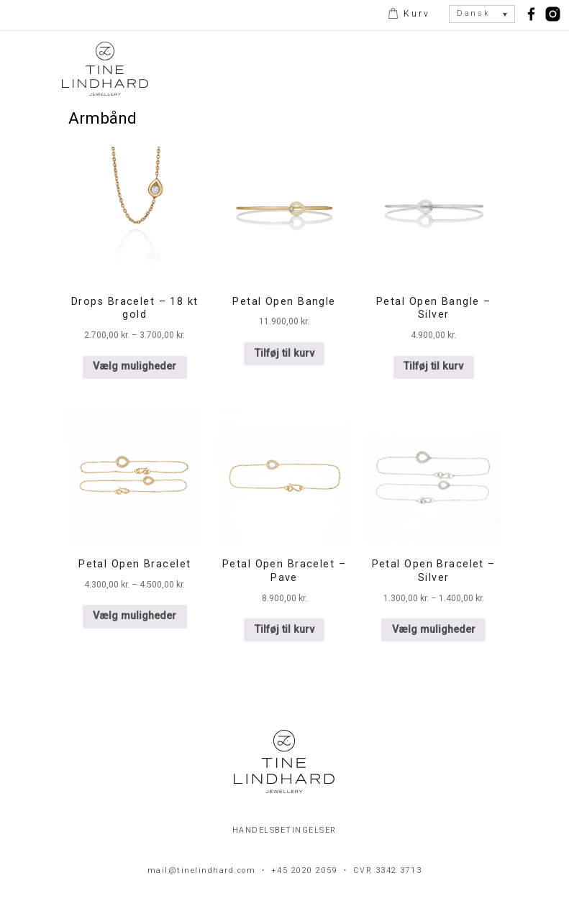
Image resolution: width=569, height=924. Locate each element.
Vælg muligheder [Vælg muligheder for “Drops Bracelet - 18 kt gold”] (135, 366)
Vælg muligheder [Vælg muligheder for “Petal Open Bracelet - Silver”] (434, 630)
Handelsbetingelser (284, 830)
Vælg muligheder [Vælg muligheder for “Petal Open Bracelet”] (135, 616)
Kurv (415, 14)
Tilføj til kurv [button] (284, 353)
